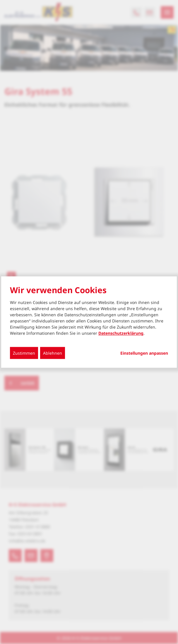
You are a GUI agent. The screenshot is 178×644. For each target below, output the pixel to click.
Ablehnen (53, 353)
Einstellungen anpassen (144, 353)
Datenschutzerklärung (121, 333)
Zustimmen (24, 353)
